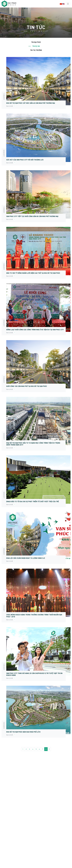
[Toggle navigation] (68, 4)
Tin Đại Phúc (36, 42)
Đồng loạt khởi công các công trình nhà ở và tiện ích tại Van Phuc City (35, 330)
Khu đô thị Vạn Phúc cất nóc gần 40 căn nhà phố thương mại (31, 103)
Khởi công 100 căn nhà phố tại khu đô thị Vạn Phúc (27, 386)
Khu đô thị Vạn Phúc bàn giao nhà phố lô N (23, 732)
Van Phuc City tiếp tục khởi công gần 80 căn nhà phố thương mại (32, 216)
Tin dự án (36, 46)
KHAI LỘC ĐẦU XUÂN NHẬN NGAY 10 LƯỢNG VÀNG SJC (26, 558)
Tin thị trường (36, 50)
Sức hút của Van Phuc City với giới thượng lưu (25, 160)
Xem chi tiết (11, 106)
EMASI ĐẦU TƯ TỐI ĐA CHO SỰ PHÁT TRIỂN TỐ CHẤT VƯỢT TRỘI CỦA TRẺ (33, 501)
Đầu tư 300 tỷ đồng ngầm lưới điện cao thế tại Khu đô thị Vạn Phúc (33, 273)
